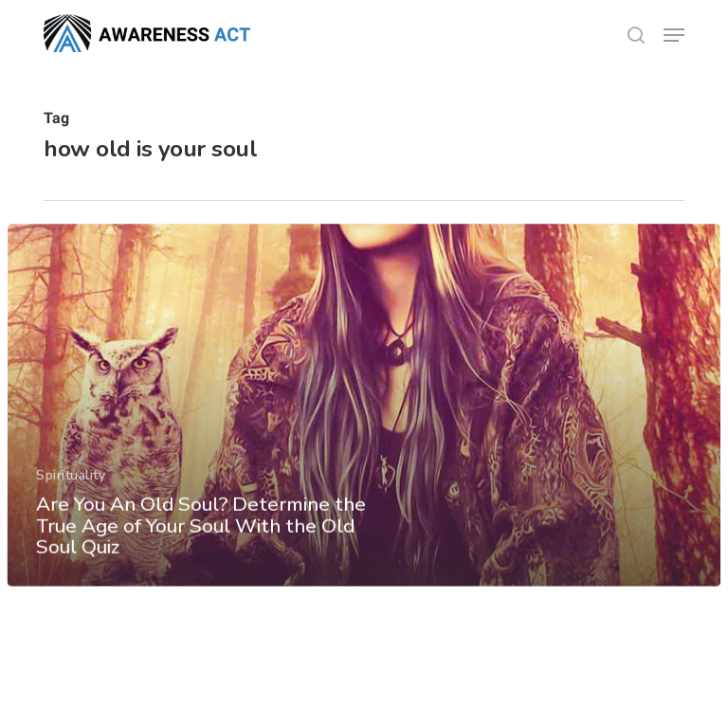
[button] (674, 35)
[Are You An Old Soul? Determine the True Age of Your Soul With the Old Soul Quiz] (364, 417)
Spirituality (71, 487)
